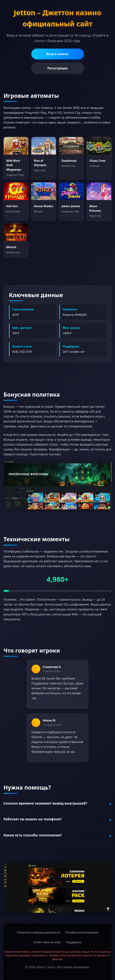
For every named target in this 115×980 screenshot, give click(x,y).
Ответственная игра (47, 942)
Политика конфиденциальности (39, 932)
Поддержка (74, 942)
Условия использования (82, 932)
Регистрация (57, 68)
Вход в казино (57, 54)
